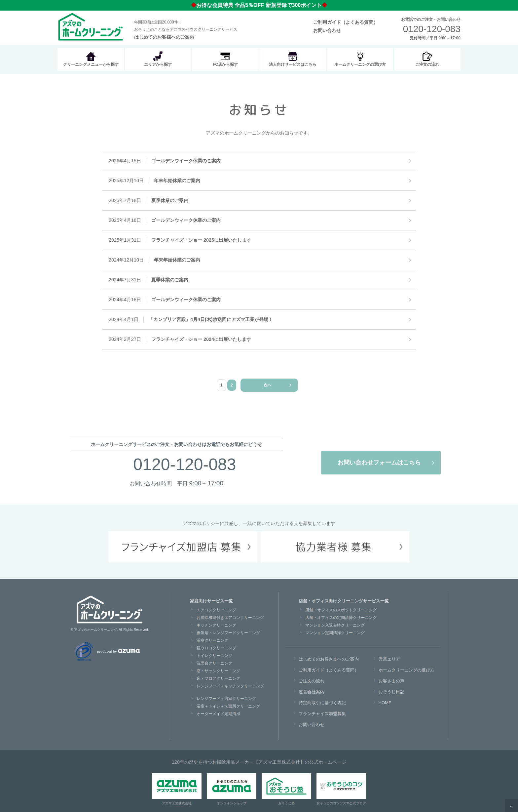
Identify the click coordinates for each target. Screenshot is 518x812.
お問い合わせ (327, 30)
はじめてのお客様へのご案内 (164, 37)
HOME (385, 703)
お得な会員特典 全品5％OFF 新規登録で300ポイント (259, 5)
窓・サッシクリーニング (218, 671)
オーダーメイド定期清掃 (218, 714)
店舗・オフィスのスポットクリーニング (341, 610)
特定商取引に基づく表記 (322, 703)
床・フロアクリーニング (218, 678)
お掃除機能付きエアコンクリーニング (230, 618)
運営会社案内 (312, 692)
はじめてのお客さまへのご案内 (329, 659)
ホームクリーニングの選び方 (407, 670)
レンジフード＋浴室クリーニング (226, 699)
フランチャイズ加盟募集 (322, 714)
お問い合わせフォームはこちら (379, 463)
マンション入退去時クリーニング (335, 625)
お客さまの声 (391, 681)
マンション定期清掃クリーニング (335, 633)
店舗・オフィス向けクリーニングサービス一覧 (344, 601)
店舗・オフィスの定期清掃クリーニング (341, 618)
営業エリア (389, 659)
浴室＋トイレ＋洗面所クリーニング (228, 706)
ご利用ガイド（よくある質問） (346, 22)
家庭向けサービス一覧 (211, 601)
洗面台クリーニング (214, 663)
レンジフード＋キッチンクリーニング (230, 686)
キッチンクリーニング (216, 625)
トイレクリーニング (214, 656)
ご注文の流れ (312, 681)
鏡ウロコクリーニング (216, 648)
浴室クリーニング (212, 640)
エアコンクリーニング (216, 610)
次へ (268, 385)
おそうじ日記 (391, 692)
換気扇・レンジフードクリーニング (228, 633)
